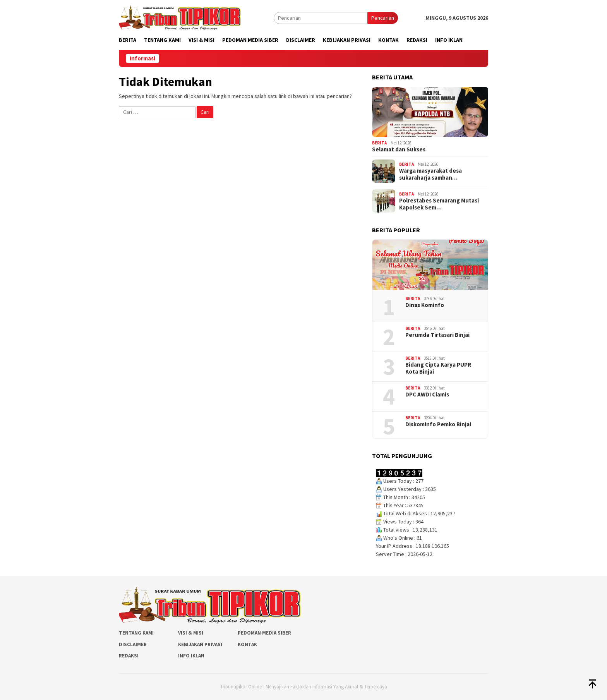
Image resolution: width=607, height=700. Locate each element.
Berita (379, 143)
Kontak (247, 644)
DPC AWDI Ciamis (427, 395)
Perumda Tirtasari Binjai (437, 335)
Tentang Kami (136, 633)
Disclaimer (133, 644)
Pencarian (383, 18)
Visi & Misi (191, 633)
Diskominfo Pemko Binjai (438, 424)
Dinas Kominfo (425, 305)
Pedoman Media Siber (264, 633)
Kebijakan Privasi (200, 644)
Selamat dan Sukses (399, 149)
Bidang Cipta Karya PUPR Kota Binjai (438, 368)
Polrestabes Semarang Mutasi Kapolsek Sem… (439, 204)
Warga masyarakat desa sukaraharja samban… (430, 174)
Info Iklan (191, 656)
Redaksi (129, 656)
